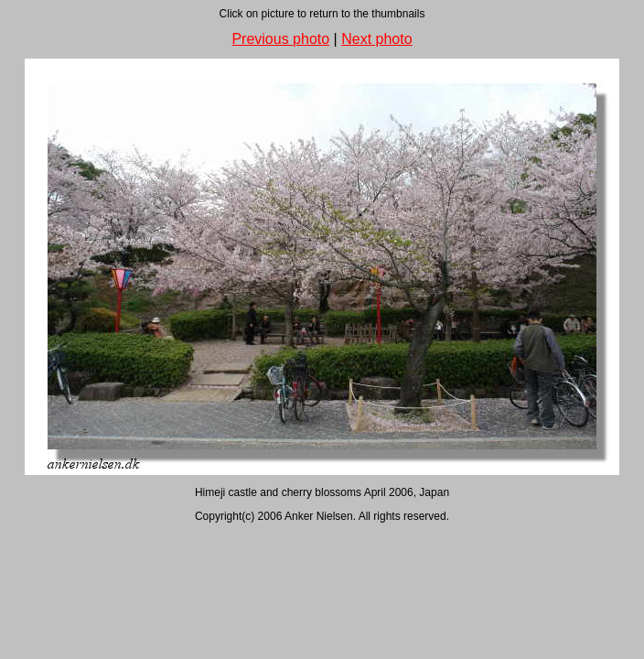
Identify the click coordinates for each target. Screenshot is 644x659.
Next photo (376, 39)
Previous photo (280, 39)
